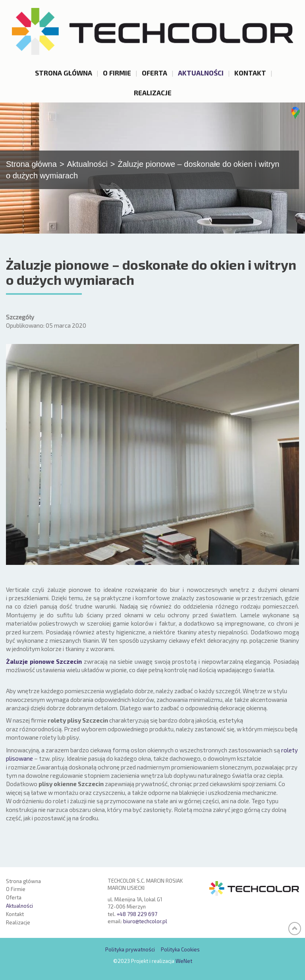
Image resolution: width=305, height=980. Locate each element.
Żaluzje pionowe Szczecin (44, 669)
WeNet (184, 961)
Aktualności (201, 73)
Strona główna (64, 73)
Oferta (154, 73)
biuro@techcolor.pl (145, 922)
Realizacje (153, 93)
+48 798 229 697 (137, 914)
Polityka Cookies (180, 950)
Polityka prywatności (130, 950)
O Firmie (117, 73)
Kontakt (250, 73)
